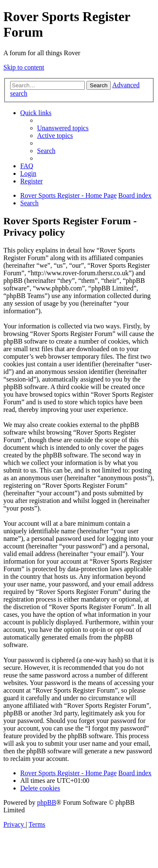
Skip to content (24, 67)
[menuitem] (63, 128)
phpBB (47, 802)
